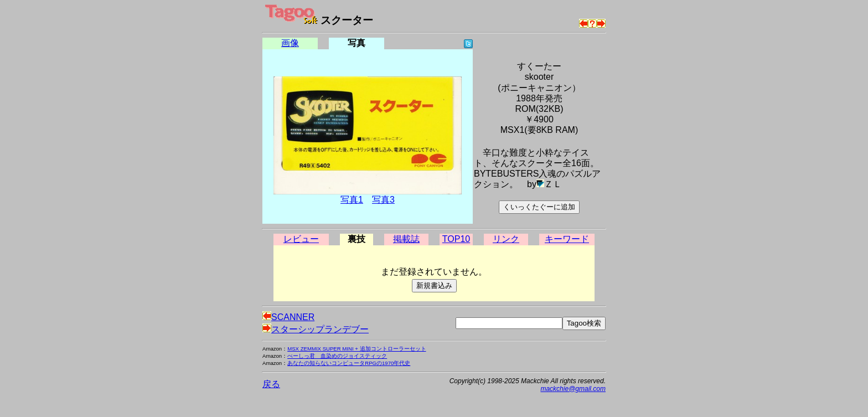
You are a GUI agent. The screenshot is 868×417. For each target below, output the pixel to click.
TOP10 (456, 239)
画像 (290, 43)
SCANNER (288, 317)
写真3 (383, 200)
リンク (506, 239)
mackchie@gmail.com (573, 389)
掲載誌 (406, 239)
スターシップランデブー (316, 329)
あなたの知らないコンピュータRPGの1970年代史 (349, 363)
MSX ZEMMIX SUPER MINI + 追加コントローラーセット (356, 349)
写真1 (352, 200)
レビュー (301, 239)
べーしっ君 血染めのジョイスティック (337, 356)
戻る (271, 384)
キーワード (567, 239)
